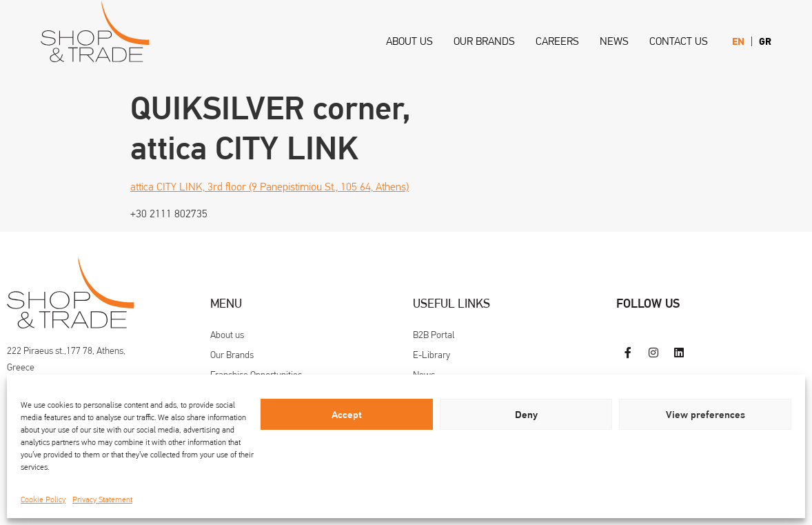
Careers (557, 41)
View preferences (706, 415)
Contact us (679, 41)
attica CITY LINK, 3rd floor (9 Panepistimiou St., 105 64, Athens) (270, 187)
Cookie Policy (43, 499)
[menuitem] (738, 42)
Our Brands (484, 41)
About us (409, 41)
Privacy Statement (102, 499)
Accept (347, 415)
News (614, 41)
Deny (526, 415)
